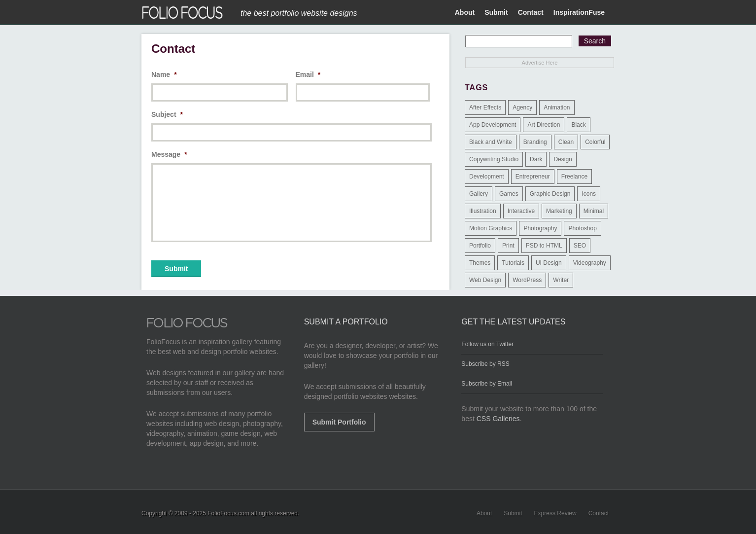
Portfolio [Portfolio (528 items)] (480, 246)
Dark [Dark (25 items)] (536, 159)
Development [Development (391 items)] (487, 177)
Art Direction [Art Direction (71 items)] (544, 125)
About (465, 12)
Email (308, 74)
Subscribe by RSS (485, 364)
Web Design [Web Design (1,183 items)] (485, 280)
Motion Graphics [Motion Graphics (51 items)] (491, 228)
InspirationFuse (579, 12)
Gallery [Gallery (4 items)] (479, 194)
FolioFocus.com (228, 513)
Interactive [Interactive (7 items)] (521, 211)
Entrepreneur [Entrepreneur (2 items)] (533, 177)
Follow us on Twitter (487, 344)
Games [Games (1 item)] (509, 194)
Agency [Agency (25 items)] (522, 107)
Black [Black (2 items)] (578, 125)
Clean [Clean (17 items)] (566, 142)
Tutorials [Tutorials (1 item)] (513, 263)
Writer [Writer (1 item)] (561, 280)
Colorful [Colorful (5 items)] (595, 142)
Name (164, 74)
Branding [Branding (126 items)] (535, 142)
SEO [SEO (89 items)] (580, 246)
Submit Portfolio (339, 422)
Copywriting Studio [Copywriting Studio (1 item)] (494, 159)
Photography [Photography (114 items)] (540, 228)
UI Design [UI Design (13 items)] (549, 263)
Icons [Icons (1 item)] (589, 194)
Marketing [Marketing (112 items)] (559, 211)
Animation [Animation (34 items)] (557, 107)
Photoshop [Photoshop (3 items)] (582, 228)
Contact (531, 12)
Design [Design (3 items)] (563, 159)
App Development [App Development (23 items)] (493, 125)
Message (169, 154)
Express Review (555, 513)
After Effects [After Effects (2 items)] (485, 107)
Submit (496, 12)
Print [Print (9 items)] (508, 246)
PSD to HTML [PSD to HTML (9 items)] (544, 246)
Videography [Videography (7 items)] (590, 263)
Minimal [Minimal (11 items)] (594, 211)
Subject (167, 114)
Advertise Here (540, 63)
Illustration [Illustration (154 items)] (483, 211)
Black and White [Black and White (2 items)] (491, 142)
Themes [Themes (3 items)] (480, 263)
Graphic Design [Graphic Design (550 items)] (550, 194)
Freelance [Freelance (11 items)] (574, 177)
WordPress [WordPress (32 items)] (527, 280)
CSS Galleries (498, 419)
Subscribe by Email (487, 384)
